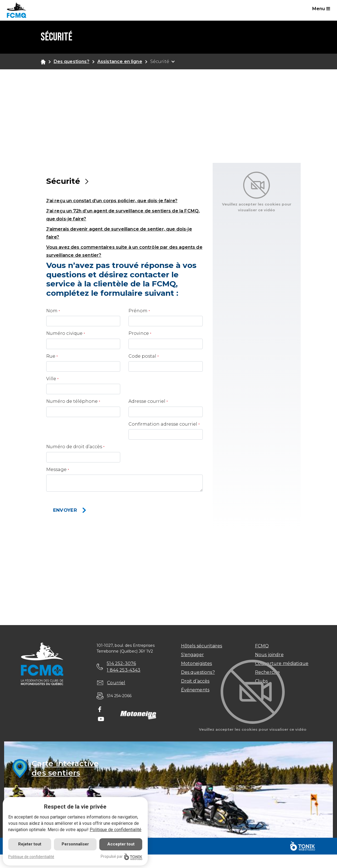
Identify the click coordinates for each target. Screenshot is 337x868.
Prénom (138, 311)
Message (56, 469)
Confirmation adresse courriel (163, 424)
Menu (321, 9)
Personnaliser (75, 844)
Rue (51, 356)
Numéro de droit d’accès (74, 447)
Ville (51, 379)
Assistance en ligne (120, 61)
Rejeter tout (30, 844)
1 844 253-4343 (124, 670)
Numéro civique (64, 333)
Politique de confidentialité (116, 830)
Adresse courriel (147, 401)
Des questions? (72, 61)
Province (139, 333)
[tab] (125, 200)
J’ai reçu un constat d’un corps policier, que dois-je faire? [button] (112, 201)
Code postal (142, 356)
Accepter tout (121, 844)
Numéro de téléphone (72, 401)
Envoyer (65, 510)
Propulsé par (121, 857)
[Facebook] (100, 710)
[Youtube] (101, 719)
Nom (52, 311)
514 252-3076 (121, 663)
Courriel (116, 683)
